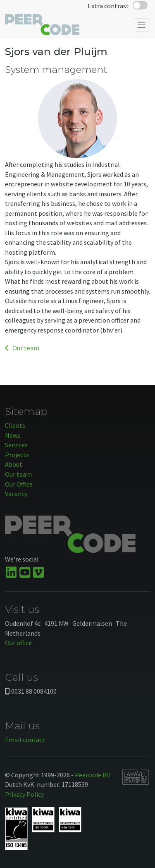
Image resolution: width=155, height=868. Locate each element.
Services (16, 445)
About (14, 464)
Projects (17, 455)
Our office (18, 643)
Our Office (19, 484)
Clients (15, 425)
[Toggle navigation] (141, 25)
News (13, 435)
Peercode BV (92, 775)
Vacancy (16, 494)
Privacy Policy (24, 794)
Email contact (25, 740)
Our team (22, 348)
